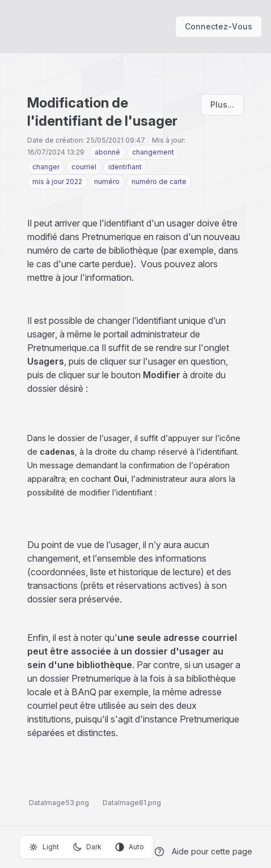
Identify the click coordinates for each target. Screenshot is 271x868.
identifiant (125, 167)
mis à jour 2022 (57, 181)
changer (46, 167)
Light (44, 847)
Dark (87, 847)
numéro (107, 181)
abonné (107, 152)
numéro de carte (159, 181)
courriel (84, 167)
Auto (130, 847)
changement (153, 152)
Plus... (222, 104)
